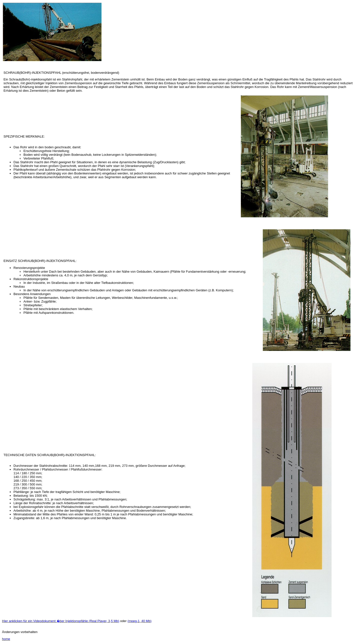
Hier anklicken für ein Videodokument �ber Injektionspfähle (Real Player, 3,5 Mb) (61, 621)
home (6, 639)
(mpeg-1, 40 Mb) (139, 621)
